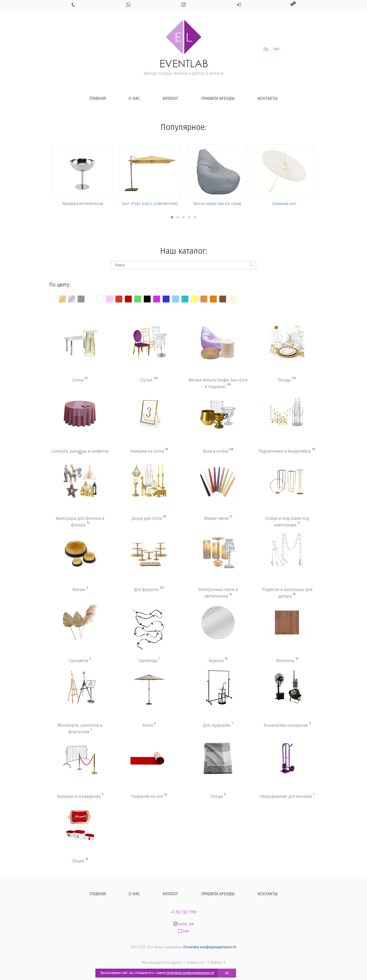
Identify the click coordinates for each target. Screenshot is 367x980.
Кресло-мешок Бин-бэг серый (217, 204)
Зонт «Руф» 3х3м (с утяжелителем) (150, 204)
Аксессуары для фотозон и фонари (80, 522)
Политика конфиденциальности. (210, 947)
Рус (266, 49)
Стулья (149, 380)
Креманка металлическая (83, 204)
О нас (134, 98)
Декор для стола (149, 518)
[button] (172, 217)
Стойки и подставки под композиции (287, 522)
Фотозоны (287, 660)
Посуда (287, 380)
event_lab (184, 924)
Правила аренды (218, 98)
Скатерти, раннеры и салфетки (80, 452)
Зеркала (218, 660)
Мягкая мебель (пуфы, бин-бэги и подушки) (218, 383)
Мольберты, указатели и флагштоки (80, 729)
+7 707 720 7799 (184, 912)
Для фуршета (149, 589)
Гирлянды (149, 660)
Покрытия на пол (149, 796)
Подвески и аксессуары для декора (287, 593)
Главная (98, 98)
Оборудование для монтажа (287, 796)
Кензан (80, 589)
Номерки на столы (149, 451)
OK (227, 973)
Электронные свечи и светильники (218, 593)
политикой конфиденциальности (190, 973)
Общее (80, 861)
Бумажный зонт (284, 204)
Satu (184, 931)
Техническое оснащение (287, 725)
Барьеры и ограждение (80, 796)
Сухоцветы (80, 660)
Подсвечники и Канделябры (287, 451)
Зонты (149, 725)
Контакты (268, 98)
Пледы (218, 796)
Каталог (170, 98)
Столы (80, 380)
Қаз (277, 49)
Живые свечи (218, 518)
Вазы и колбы (218, 451)
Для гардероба (218, 725)
